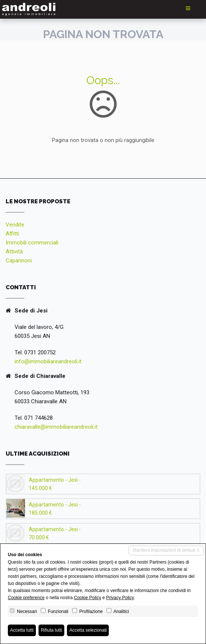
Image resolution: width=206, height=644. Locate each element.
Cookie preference (26, 598)
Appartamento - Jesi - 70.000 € (55, 533)
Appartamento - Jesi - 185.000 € (55, 509)
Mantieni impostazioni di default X (166, 550)
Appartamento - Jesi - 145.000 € (55, 484)
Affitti (12, 234)
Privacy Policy (120, 598)
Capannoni (19, 261)
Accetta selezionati (88, 630)
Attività (14, 252)
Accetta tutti (22, 630)
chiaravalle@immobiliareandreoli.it (56, 427)
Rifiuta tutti (51, 630)
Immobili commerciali (32, 243)
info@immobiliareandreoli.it (48, 361)
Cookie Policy (88, 598)
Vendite (15, 225)
